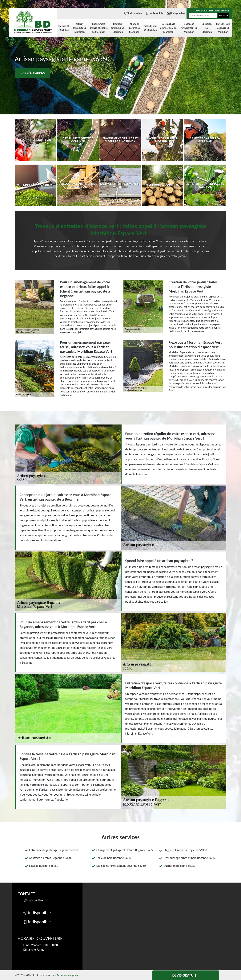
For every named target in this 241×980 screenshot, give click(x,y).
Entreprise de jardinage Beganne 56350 (53, 850)
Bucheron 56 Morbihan (207, 28)
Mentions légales (67, 975)
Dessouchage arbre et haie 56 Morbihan (168, 28)
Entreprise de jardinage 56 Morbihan (223, 28)
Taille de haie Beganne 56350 (114, 858)
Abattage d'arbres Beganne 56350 (50, 858)
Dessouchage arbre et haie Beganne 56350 (190, 858)
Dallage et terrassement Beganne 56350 (121, 866)
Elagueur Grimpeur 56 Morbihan (118, 28)
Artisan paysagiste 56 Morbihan (79, 28)
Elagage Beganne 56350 (44, 866)
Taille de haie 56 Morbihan (150, 28)
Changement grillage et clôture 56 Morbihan (99, 28)
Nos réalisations (33, 73)
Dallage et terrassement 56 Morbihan (189, 28)
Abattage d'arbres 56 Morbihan (134, 28)
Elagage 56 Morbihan (64, 28)
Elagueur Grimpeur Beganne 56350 (185, 850)
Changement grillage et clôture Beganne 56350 (125, 850)
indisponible (133, 13)
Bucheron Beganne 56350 (180, 866)
